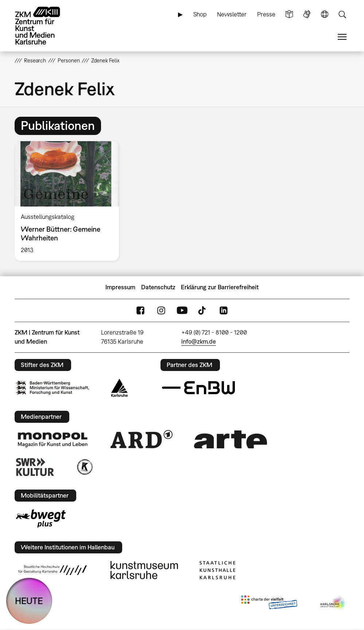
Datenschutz (158, 287)
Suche (342, 14)
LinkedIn (224, 310)
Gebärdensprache (307, 14)
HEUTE (29, 601)
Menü (342, 37)
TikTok (203, 310)
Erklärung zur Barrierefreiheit (220, 287)
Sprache (325, 14)
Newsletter (232, 14)
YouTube (182, 310)
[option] (70, 201)
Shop (200, 14)
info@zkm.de (199, 341)
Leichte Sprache (289, 14)
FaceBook (140, 310)
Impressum (120, 287)
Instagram (161, 310)
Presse (266, 14)
